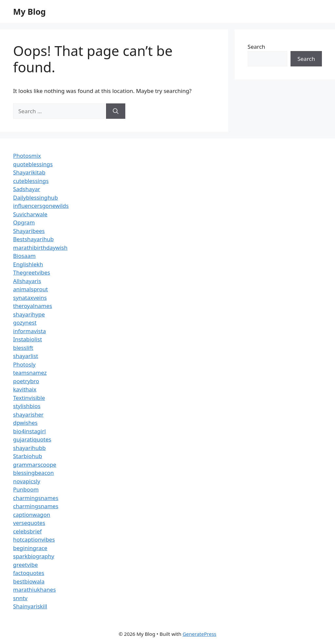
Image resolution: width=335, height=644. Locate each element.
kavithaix (25, 389)
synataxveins (30, 298)
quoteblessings (33, 164)
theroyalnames (33, 306)
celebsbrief (27, 531)
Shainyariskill (30, 606)
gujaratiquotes (32, 439)
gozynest (25, 322)
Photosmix (27, 156)
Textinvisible (29, 398)
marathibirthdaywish (40, 248)
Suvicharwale (30, 214)
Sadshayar (27, 189)
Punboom (26, 489)
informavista (29, 331)
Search (256, 47)
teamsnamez (30, 373)
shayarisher (28, 414)
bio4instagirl (29, 431)
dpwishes (25, 423)
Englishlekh (28, 264)
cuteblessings (31, 181)
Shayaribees (29, 231)
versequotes (29, 523)
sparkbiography (34, 556)
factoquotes (29, 573)
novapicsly (27, 481)
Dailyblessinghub (35, 197)
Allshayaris (27, 281)
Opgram (24, 222)
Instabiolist (27, 339)
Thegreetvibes (32, 272)
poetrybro (26, 381)
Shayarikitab (29, 172)
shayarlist (26, 356)
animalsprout (30, 289)
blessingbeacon (34, 473)
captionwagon (32, 515)
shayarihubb (29, 448)
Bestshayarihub (33, 239)
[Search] (116, 111)
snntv (20, 598)
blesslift (23, 348)
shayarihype (29, 314)
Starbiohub (28, 456)
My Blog (29, 11)
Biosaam (24, 256)
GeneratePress (199, 634)
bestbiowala (29, 581)
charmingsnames (36, 498)
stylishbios (27, 406)
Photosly (24, 364)
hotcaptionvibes (34, 539)
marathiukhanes (35, 590)
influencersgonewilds (41, 206)
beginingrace (30, 548)
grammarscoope (35, 465)
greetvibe (26, 565)
